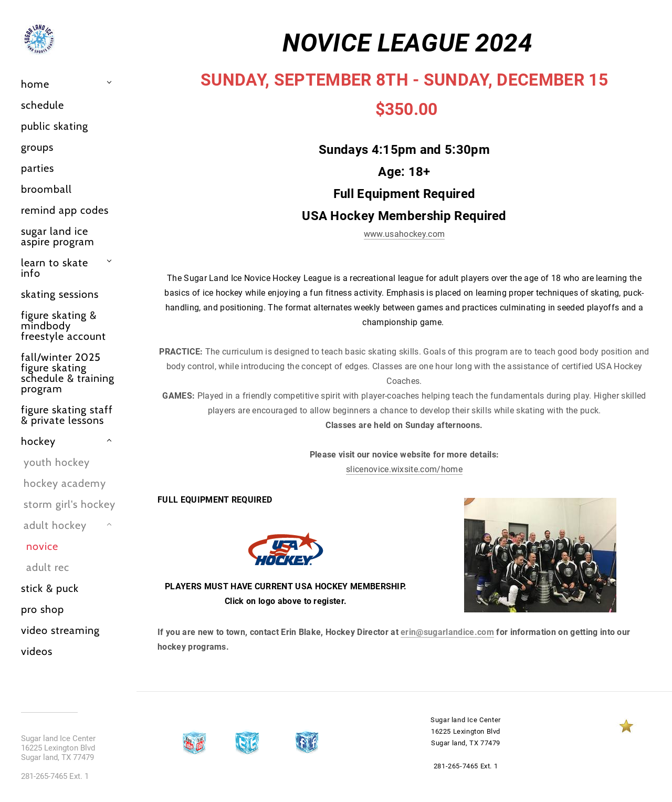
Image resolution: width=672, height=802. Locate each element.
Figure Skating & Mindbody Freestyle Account (64, 326)
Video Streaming (60, 630)
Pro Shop (43, 609)
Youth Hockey (57, 462)
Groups (37, 147)
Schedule (43, 105)
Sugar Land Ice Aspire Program (58, 236)
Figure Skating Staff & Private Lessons (67, 415)
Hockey (38, 441)
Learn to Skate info (55, 268)
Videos (37, 651)
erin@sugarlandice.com (447, 632)
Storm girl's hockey (70, 504)
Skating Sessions (60, 294)
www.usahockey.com (404, 234)
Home (35, 84)
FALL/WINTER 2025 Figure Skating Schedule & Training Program (68, 373)
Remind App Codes (65, 210)
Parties (38, 168)
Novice (42, 546)
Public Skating (55, 126)
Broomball (46, 189)
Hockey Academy (65, 483)
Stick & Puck (50, 588)
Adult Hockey (55, 525)
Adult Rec (48, 567)
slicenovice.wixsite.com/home (404, 469)
